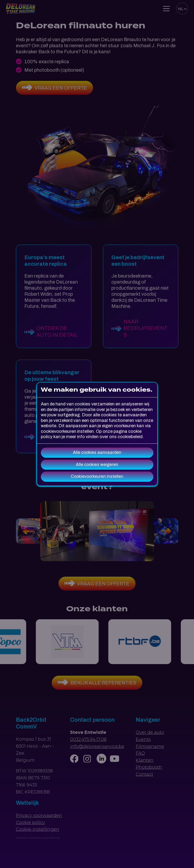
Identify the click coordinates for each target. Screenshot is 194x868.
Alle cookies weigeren (97, 465)
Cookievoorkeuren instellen (97, 477)
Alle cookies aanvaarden (97, 453)
